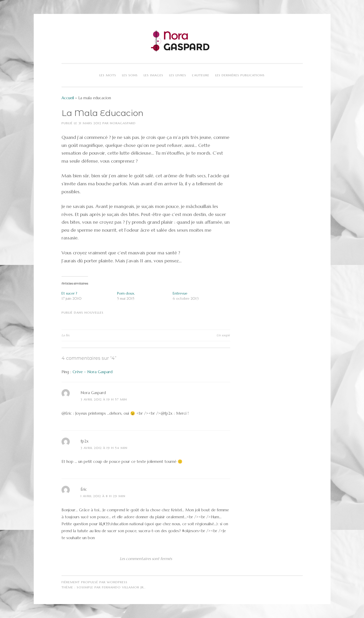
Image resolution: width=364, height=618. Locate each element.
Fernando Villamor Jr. (123, 587)
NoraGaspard (123, 123)
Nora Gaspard (93, 393)
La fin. (66, 335)
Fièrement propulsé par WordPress (94, 582)
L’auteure (201, 75)
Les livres (178, 75)
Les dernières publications (240, 75)
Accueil (68, 98)
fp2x (85, 441)
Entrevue (180, 293)
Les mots (108, 75)
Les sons (130, 75)
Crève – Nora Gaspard (93, 372)
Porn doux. (126, 293)
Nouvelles (94, 312)
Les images (153, 75)
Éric (84, 489)
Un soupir (223, 335)
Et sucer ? (69, 293)
